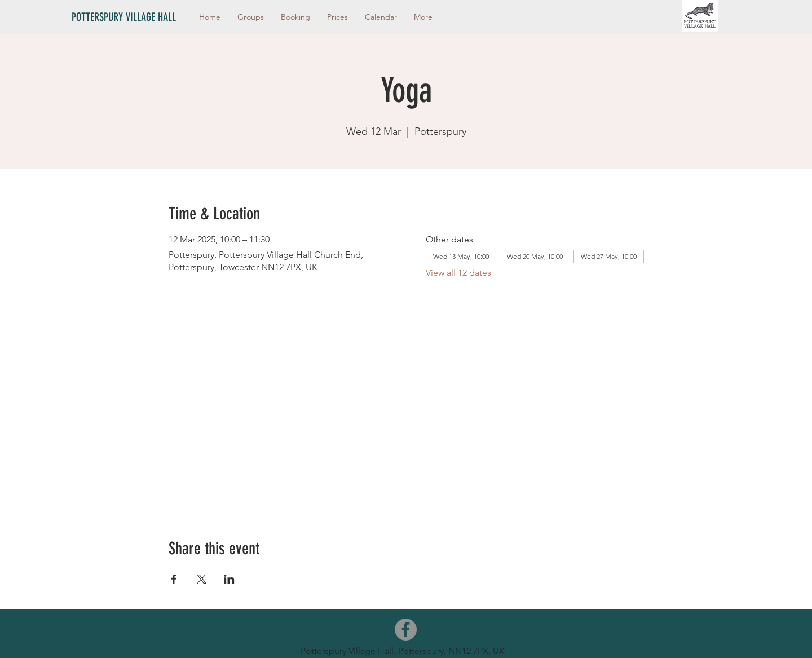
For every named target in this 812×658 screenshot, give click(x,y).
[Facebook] (406, 630)
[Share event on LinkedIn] (229, 579)
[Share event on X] (202, 579)
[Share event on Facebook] (174, 579)
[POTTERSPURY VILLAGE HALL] (129, 17)
